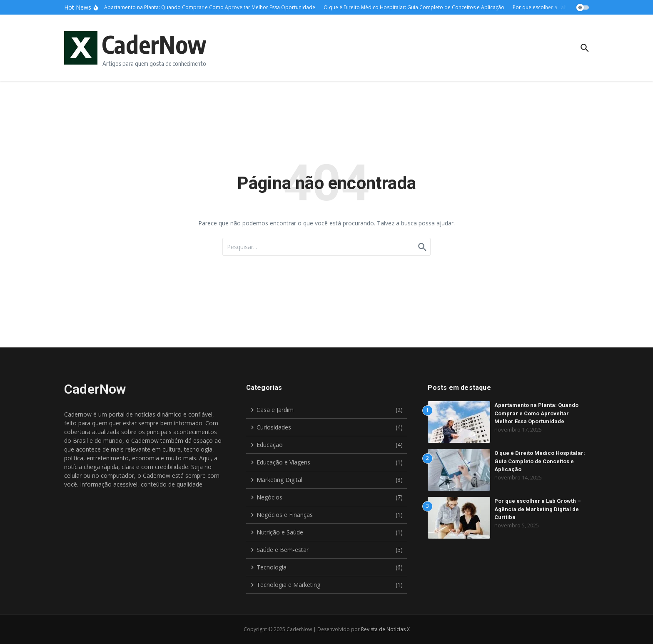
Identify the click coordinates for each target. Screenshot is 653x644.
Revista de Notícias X (385, 629)
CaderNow (154, 44)
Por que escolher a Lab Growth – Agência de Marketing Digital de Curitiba (538, 509)
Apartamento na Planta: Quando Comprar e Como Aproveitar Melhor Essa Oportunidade (536, 413)
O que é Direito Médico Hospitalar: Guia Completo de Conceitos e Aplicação (540, 461)
